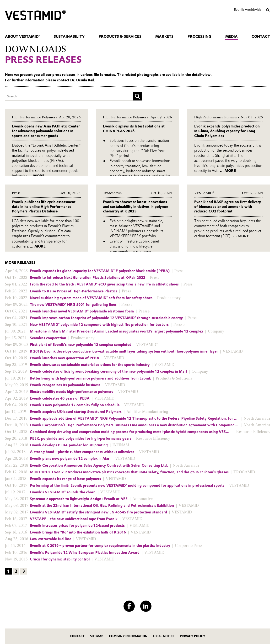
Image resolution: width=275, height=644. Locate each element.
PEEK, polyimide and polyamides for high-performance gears (81, 438)
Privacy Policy (193, 636)
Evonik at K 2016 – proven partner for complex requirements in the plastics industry (100, 546)
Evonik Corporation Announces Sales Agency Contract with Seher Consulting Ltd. (99, 465)
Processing (199, 37)
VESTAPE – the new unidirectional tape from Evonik (74, 519)
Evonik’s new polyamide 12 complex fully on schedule (75, 405)
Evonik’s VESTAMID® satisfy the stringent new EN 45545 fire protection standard (98, 512)
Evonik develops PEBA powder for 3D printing (69, 445)
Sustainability (69, 37)
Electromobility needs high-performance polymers (72, 392)
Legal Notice (164, 636)
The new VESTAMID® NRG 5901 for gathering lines (73, 305)
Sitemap (97, 636)
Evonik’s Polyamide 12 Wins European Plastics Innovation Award (85, 553)
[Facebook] (129, 606)
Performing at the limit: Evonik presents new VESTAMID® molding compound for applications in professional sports (127, 486)
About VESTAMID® (22, 37)
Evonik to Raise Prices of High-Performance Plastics (73, 291)
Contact (261, 37)
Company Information (128, 636)
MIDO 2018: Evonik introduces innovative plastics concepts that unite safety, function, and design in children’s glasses (129, 472)
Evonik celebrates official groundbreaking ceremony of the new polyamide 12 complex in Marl (108, 371)
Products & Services (120, 37)
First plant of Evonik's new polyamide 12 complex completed (81, 345)
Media (232, 37)
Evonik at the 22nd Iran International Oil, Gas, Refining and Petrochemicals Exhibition (102, 506)
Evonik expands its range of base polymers (65, 479)
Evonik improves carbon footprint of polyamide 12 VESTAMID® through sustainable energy (106, 318)
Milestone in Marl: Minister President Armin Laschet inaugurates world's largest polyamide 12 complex (116, 331)
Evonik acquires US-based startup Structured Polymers (76, 412)
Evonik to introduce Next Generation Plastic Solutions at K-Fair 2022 (88, 278)
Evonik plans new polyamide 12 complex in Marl (70, 459)
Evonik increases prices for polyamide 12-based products (77, 526)
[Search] (268, 10)
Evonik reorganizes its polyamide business (65, 385)
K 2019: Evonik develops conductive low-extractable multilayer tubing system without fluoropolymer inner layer (124, 351)
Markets (164, 37)
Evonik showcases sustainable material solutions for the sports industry (90, 365)
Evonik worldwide (248, 10)
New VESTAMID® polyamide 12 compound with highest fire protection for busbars (99, 325)
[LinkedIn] (146, 606)
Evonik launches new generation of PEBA (65, 358)
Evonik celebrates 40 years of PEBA (60, 398)
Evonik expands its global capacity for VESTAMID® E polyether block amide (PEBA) (100, 271)
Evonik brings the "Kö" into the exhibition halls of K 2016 (78, 532)
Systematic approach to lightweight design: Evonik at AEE (79, 499)
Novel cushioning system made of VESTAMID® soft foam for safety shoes (91, 298)
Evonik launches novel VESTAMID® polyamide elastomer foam (82, 311)
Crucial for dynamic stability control (60, 559)
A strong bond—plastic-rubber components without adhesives (82, 452)
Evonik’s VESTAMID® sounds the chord (63, 492)
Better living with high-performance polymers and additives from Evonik (90, 378)
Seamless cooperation (48, 338)
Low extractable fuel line (51, 539)
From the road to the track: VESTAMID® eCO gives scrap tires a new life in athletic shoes (104, 284)
